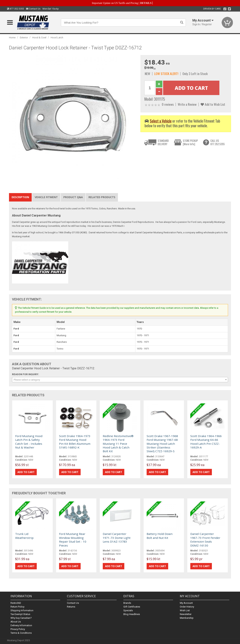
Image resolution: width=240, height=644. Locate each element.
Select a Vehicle (161, 121)
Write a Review (187, 104)
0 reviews (168, 104)
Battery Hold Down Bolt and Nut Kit (160, 536)
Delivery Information (21, 625)
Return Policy (17, 607)
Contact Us (33, 9)
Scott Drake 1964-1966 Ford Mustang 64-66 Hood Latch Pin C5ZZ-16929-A (206, 442)
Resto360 (16, 603)
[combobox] (120, 380)
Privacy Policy (18, 629)
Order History (187, 607)
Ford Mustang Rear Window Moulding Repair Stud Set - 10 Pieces (73, 540)
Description (20, 197)
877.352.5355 (16, 9)
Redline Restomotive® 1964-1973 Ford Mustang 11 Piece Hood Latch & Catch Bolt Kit (118, 444)
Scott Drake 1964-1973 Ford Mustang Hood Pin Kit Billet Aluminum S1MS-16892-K (75, 442)
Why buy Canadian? (21, 618)
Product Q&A (73, 197)
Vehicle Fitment (46, 197)
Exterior (24, 38)
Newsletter (186, 614)
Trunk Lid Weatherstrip (24, 536)
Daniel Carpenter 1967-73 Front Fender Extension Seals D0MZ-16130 (205, 540)
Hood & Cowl (39, 38)
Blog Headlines (132, 614)
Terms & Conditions (21, 633)
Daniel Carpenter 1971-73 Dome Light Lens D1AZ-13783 (117, 538)
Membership (187, 618)
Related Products (102, 197)
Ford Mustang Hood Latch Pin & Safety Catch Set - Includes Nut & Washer (29, 442)
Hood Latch (57, 38)
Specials (128, 610)
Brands (127, 603)
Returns (71, 607)
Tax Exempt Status (20, 614)
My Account (186, 603)
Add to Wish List (213, 104)
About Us (16, 622)
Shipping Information (22, 610)
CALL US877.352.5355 (217, 142)
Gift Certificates (132, 607)
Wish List (185, 610)
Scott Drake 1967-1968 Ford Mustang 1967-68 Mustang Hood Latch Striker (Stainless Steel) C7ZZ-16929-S (162, 444)
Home (12, 38)
